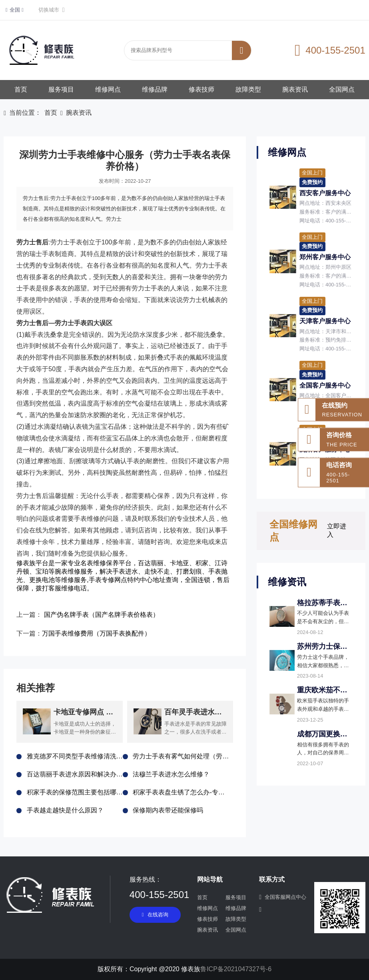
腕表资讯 (295, 89)
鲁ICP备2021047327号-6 (236, 969)
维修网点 (108, 89)
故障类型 (248, 89)
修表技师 (201, 89)
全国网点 (342, 89)
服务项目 (61, 89)
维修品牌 (155, 89)
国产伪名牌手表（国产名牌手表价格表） (102, 615)
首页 (21, 89)
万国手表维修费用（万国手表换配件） (96, 633)
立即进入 (337, 530)
